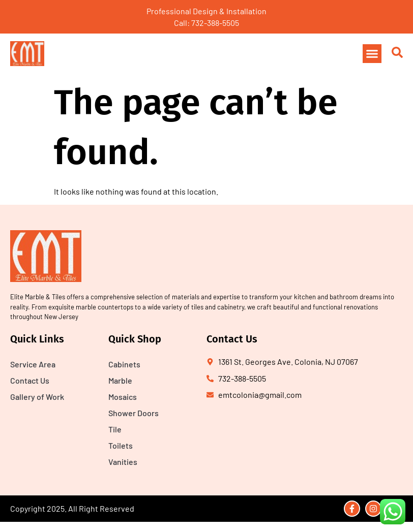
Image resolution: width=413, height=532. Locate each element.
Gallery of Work (37, 397)
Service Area (33, 364)
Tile (115, 429)
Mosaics (123, 397)
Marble (120, 380)
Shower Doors (134, 413)
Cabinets (124, 364)
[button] (372, 54)
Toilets (121, 445)
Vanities (123, 462)
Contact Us (30, 380)
